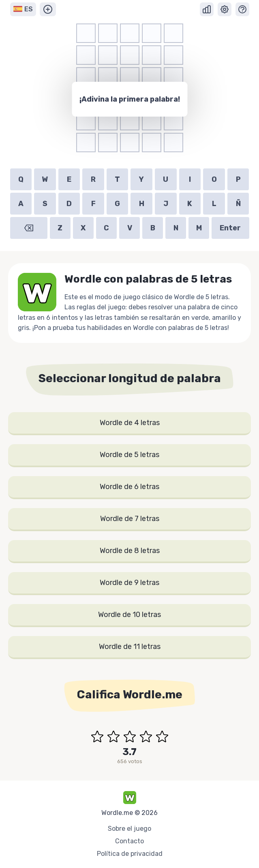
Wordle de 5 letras (129, 455)
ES (23, 9)
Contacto (129, 841)
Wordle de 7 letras (130, 519)
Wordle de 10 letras (129, 615)
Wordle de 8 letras (130, 551)
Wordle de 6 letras (129, 487)
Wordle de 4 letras (130, 423)
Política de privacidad (130, 854)
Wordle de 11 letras (130, 647)
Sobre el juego (129, 829)
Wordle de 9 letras (129, 583)
